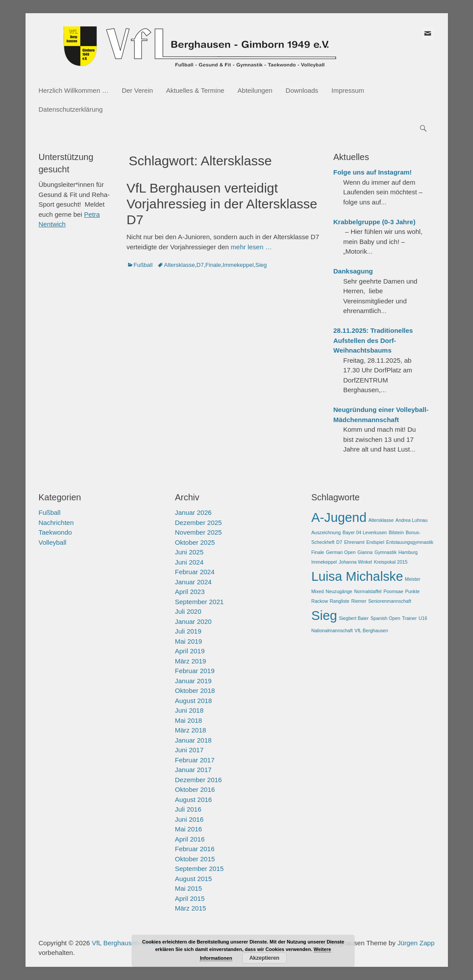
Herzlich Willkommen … (74, 90)
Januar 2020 (193, 621)
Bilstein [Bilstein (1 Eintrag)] (396, 532)
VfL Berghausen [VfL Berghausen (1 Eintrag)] (371, 630)
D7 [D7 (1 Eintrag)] (339, 542)
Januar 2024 (193, 582)
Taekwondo (55, 532)
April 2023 (190, 592)
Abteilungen (255, 90)
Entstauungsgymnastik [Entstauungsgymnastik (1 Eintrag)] (410, 542)
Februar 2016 (194, 849)
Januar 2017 (193, 770)
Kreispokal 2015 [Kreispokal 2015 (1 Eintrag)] (391, 562)
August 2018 (193, 701)
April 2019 (190, 651)
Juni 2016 (189, 819)
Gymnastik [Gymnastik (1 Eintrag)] (385, 552)
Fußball (143, 265)
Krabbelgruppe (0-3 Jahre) (375, 222)
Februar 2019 (194, 671)
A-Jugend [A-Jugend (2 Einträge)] (339, 517)
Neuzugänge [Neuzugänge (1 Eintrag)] (339, 591)
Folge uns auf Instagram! (373, 172)
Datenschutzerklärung (71, 109)
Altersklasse (180, 265)
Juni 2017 (189, 750)
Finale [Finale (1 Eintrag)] (317, 552)
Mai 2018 (188, 720)
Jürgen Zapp (416, 943)
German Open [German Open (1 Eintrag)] (341, 552)
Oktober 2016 (195, 789)
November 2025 (198, 532)
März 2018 (190, 730)
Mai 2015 (188, 888)
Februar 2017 (194, 760)
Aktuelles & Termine (195, 90)
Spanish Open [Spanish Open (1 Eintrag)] (385, 618)
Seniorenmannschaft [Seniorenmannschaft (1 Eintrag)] (390, 601)
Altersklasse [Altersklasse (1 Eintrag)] (381, 520)
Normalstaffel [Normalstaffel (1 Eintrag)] (368, 591)
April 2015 (190, 898)
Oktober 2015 (195, 859)
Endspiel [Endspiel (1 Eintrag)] (376, 542)
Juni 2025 (189, 552)
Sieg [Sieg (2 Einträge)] (324, 615)
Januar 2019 (193, 681)
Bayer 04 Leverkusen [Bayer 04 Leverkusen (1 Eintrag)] (365, 532)
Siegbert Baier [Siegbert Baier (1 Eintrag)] (354, 618)
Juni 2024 (189, 562)
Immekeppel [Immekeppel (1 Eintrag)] (324, 562)
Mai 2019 (188, 641)
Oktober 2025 (195, 542)
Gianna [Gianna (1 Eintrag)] (365, 552)
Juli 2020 (188, 611)
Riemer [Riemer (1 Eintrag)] (359, 601)
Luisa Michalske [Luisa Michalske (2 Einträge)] (357, 576)
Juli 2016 (188, 809)
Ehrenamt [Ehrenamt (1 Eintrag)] (354, 542)
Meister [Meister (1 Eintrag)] (412, 579)
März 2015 (190, 908)
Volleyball (53, 542)
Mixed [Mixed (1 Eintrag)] (317, 591)
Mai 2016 (188, 829)
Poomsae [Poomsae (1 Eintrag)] (393, 591)
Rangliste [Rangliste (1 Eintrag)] (340, 601)
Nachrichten (56, 523)
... (384, 202)
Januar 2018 (193, 740)
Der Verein (137, 90)
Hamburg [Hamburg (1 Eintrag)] (408, 552)
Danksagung (353, 271)
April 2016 (190, 839)
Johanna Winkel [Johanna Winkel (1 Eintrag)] (356, 562)
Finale (213, 265)
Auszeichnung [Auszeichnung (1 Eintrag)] (326, 532)
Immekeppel (238, 265)
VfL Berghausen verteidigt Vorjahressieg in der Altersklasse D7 (222, 204)
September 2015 (199, 869)
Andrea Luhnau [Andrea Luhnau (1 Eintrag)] (412, 520)
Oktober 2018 (195, 690)
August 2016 (193, 800)
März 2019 (190, 661)
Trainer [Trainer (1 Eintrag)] (409, 618)
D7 (200, 265)
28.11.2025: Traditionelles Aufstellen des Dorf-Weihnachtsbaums (373, 340)
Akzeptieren (264, 958)
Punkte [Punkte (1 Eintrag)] (412, 591)
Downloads (302, 90)
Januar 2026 (193, 512)
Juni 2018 (189, 710)
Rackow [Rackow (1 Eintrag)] (319, 601)
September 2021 (199, 602)
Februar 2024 (194, 572)
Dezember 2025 (198, 523)
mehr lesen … (251, 247)
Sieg (261, 265)
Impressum (348, 90)
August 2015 (193, 879)
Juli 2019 (188, 631)
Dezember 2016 (198, 780)
